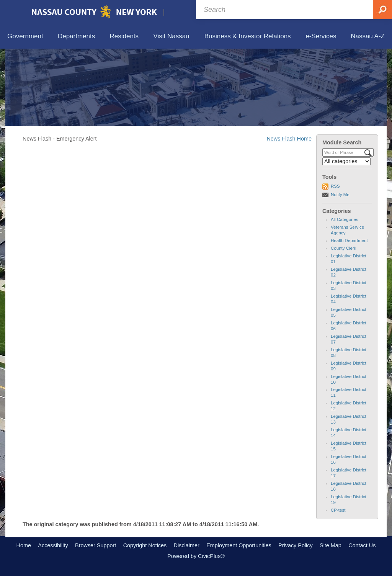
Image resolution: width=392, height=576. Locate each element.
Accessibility (53, 545)
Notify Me (340, 195)
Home (24, 545)
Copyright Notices (145, 545)
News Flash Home (289, 139)
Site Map (331, 545)
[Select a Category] (346, 161)
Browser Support (96, 545)
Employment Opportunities (239, 545)
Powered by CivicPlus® (196, 556)
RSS (335, 186)
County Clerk (344, 248)
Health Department (349, 241)
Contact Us (362, 545)
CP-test (338, 510)
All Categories (345, 219)
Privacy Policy (296, 545)
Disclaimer (187, 545)
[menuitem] (25, 37)
